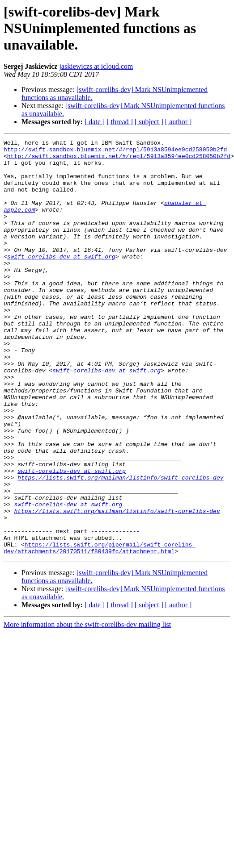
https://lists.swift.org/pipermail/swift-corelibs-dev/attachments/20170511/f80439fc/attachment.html (100, 630)
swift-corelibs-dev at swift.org (61, 280)
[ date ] (95, 122)
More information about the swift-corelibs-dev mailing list (87, 707)
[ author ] (179, 122)
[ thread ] (120, 122)
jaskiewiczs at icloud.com (96, 66)
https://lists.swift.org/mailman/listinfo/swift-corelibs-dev (120, 546)
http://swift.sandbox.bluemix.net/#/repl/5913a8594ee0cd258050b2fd (115, 152)
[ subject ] (149, 122)
